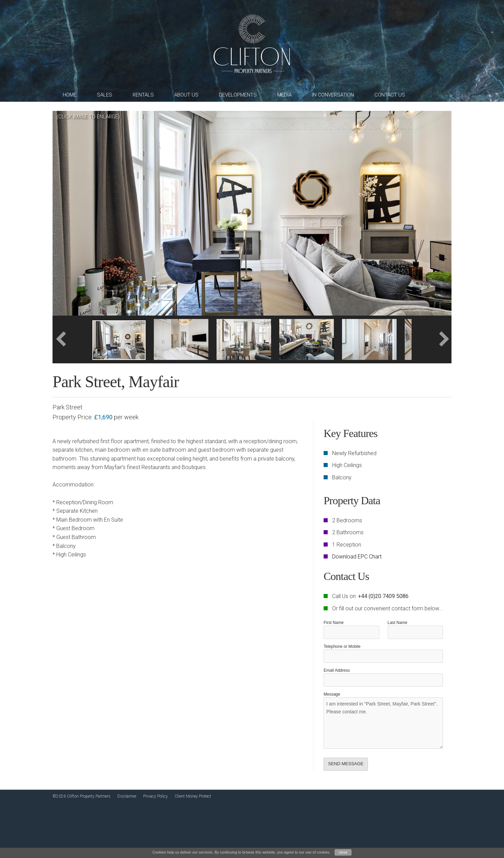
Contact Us (390, 95)
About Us (186, 95)
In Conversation (333, 95)
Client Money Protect (193, 796)
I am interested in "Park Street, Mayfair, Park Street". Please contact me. (383, 723)
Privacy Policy (155, 796)
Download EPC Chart (357, 557)
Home (70, 95)
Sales (105, 95)
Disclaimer (127, 796)
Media (284, 95)
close (343, 852)
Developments (238, 95)
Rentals (143, 95)
